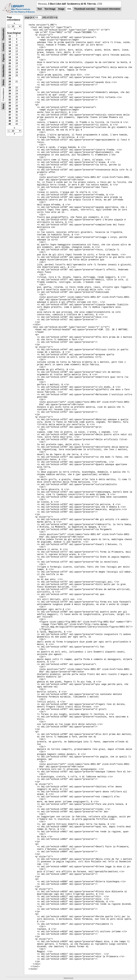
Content (3, 47)
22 (10, 69)
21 (10, 66)
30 (10, 94)
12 (10, 39)
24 (10, 75)
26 (10, 82)
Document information (109, 9)
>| (56, 17)
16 (10, 51)
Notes (3, 83)
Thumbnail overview (84, 9)
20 (10, 63)
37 (10, 115)
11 (10, 36)
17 (10, 54)
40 (10, 124)
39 (10, 121)
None (3, 106)
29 (10, 91)
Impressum (68, 978)
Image (61, 9)
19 (10, 60)
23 (10, 72)
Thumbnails (3, 34)
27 (10, 85)
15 (10, 48)
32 (10, 100)
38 (10, 118)
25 (10, 78)
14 (10, 45)
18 (10, 57)
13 (10, 42)
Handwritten (3, 71)
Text (40, 9)
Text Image (50, 9)
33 (10, 103)
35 (10, 109)
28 (10, 88)
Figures (3, 58)
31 (10, 97)
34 (10, 106)
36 (10, 112)
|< (31, 17)
